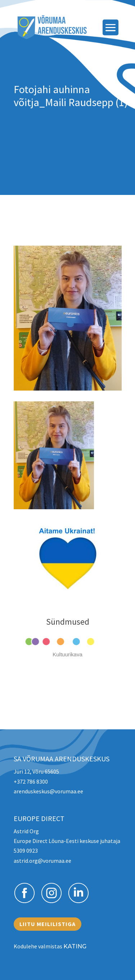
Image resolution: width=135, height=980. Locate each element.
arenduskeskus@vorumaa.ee (48, 791)
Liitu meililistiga (48, 924)
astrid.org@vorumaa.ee (42, 861)
